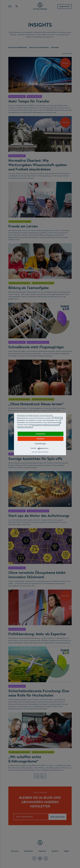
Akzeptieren (41, 434)
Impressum (34, 452)
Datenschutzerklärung (43, 452)
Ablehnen (40, 439)
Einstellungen (40, 444)
